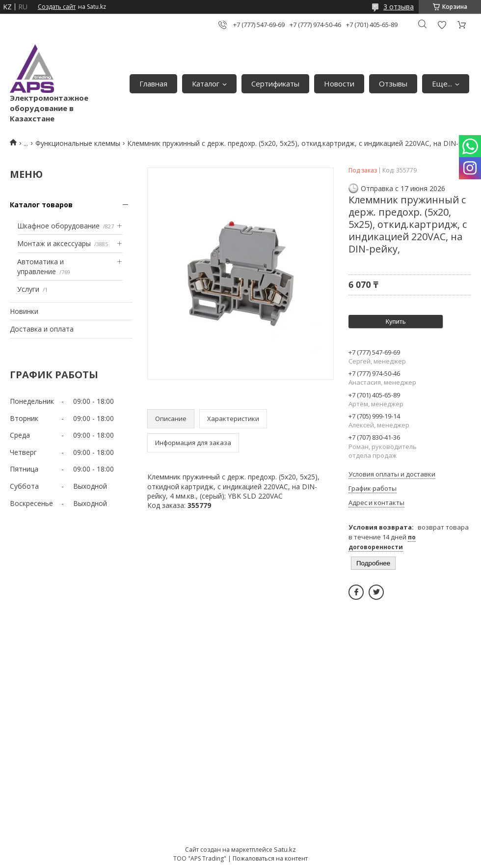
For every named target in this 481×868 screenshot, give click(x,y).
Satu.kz (285, 849)
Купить (395, 322)
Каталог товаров (41, 205)
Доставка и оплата (42, 329)
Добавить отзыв (442, 25)
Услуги (28, 289)
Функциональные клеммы (78, 143)
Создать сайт (57, 7)
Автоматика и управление (40, 266)
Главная (153, 84)
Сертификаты (275, 84)
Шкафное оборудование (58, 226)
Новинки (24, 311)
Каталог (206, 84)
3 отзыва (399, 7)
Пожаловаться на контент (270, 858)
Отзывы (393, 84)
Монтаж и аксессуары (54, 243)
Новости (339, 84)
